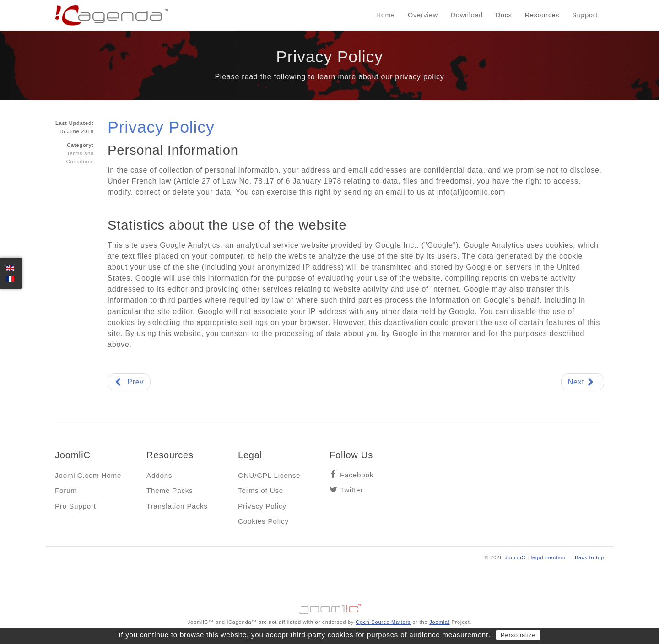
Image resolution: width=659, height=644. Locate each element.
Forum (66, 490)
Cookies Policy (263, 521)
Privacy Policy (161, 127)
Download (467, 15)
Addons (159, 475)
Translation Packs (177, 506)
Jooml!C (329, 607)
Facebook (357, 475)
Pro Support (76, 506)
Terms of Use (261, 490)
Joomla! (439, 622)
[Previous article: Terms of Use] (129, 382)
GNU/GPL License (269, 475)
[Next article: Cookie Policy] (583, 382)
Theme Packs (170, 490)
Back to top (589, 557)
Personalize (518, 635)
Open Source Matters (383, 622)
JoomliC (515, 557)
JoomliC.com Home (88, 475)
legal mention (548, 557)
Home (386, 15)
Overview (423, 15)
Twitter (351, 490)
